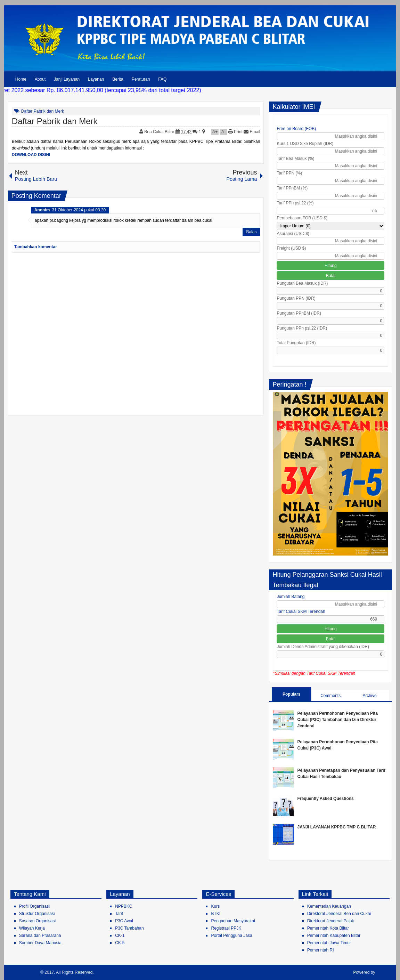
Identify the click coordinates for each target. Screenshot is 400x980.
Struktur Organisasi (37, 914)
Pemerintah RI (321, 950)
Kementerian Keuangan (329, 906)
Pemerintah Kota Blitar (328, 928)
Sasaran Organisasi (37, 921)
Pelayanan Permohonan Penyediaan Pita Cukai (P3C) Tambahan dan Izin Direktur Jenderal (337, 720)
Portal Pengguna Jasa (231, 936)
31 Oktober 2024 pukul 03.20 (79, 210)
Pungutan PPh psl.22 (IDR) (302, 328)
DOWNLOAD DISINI (31, 155)
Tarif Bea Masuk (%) (295, 159)
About (40, 79)
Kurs (215, 906)
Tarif (119, 914)
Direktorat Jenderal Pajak (331, 921)
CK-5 (120, 943)
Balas (251, 232)
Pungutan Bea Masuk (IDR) (302, 283)
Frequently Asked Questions (325, 799)
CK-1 (120, 936)
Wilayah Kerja (32, 928)
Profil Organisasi (34, 906)
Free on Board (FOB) (296, 129)
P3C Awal (124, 921)
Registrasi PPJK (226, 928)
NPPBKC (124, 906)
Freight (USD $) (291, 248)
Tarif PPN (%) (289, 173)
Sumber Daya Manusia (40, 943)
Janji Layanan (67, 79)
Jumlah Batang (291, 597)
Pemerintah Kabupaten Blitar (334, 936)
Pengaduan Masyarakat (233, 921)
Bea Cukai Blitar (160, 132)
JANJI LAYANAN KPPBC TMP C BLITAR (336, 827)
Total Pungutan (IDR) (296, 343)
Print (235, 132)
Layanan (96, 79)
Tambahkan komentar (36, 247)
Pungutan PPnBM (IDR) (299, 313)
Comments (330, 696)
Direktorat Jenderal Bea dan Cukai (339, 914)
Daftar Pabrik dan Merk (43, 111)
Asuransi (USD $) (293, 234)
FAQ (162, 79)
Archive (370, 696)
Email (252, 132)
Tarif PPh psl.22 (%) (295, 203)
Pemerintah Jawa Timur (329, 943)
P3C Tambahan (129, 928)
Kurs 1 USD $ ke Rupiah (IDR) (305, 144)
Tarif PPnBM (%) (292, 188)
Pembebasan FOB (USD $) (302, 218)
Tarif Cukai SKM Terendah (301, 612)
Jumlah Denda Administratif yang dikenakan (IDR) (323, 647)
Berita (118, 79)
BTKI (216, 914)
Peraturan (141, 79)
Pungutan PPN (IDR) (296, 298)
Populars (291, 694)
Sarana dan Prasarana (40, 936)
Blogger (384, 972)
